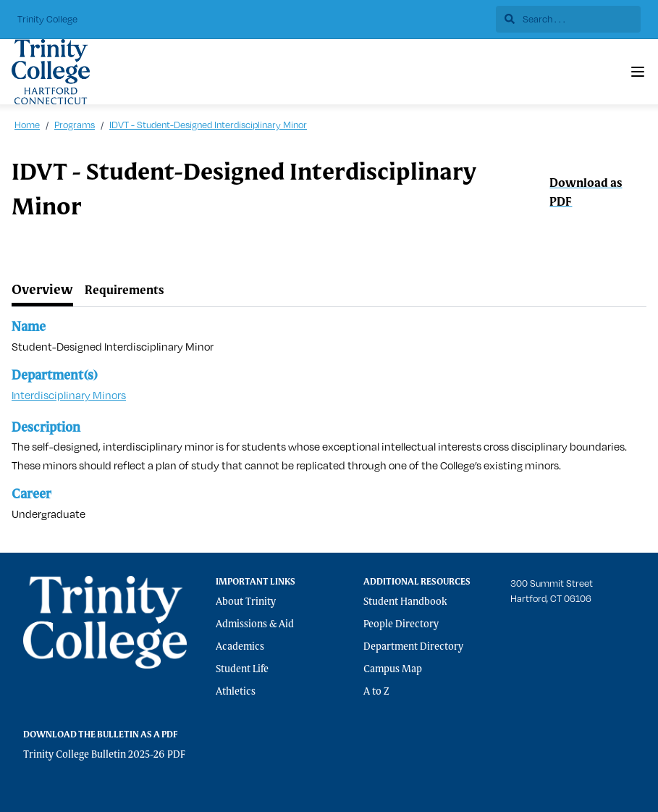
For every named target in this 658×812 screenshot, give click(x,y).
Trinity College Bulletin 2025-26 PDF (104, 755)
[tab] (42, 291)
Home (27, 125)
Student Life (242, 669)
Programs (75, 125)
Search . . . (535, 19)
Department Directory (413, 647)
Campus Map (393, 669)
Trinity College (47, 19)
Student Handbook (405, 602)
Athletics (236, 692)
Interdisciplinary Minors (69, 395)
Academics (240, 647)
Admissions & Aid (255, 624)
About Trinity (246, 602)
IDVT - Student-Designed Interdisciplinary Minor (208, 125)
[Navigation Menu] (638, 72)
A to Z (376, 692)
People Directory (401, 624)
